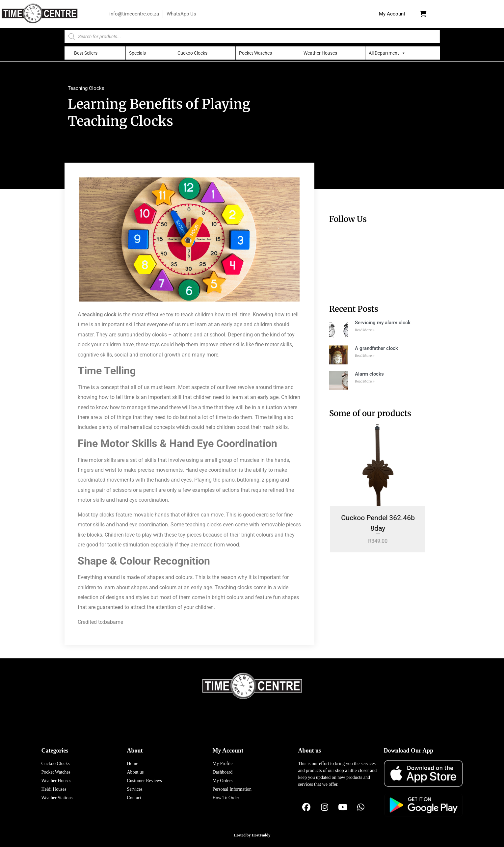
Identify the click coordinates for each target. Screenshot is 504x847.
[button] (392, 14)
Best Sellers (86, 53)
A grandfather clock (376, 348)
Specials (137, 53)
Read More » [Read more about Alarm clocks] (365, 381)
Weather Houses (320, 53)
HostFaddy (261, 835)
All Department (384, 53)
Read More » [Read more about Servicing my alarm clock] (365, 330)
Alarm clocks (369, 374)
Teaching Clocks (86, 88)
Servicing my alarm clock (383, 323)
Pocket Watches (255, 53)
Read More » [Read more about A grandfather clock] (365, 356)
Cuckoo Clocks (192, 53)
